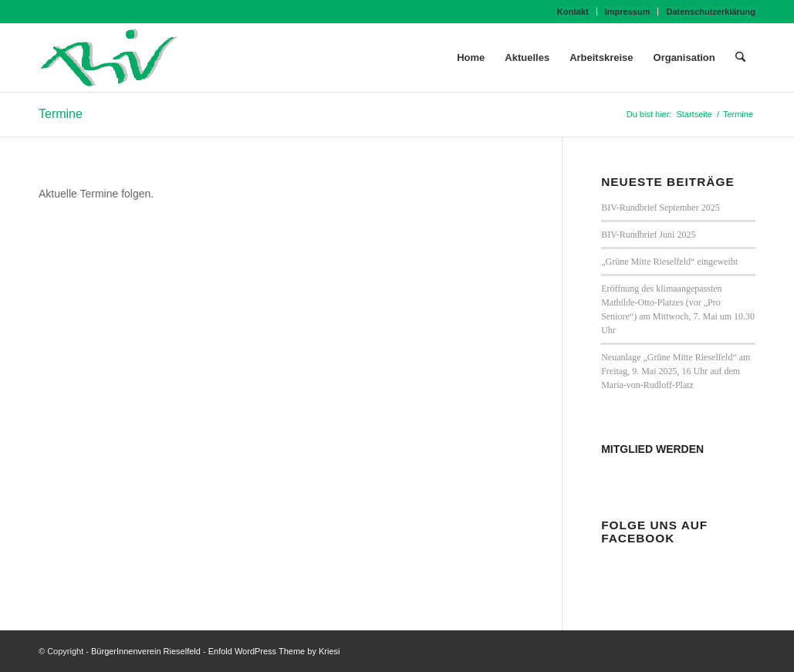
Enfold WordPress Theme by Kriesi (274, 651)
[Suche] (740, 58)
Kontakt (573, 12)
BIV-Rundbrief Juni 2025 (648, 235)
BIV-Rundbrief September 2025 (661, 208)
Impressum (628, 12)
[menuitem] (573, 12)
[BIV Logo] (109, 58)
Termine (61, 114)
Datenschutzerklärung (711, 12)
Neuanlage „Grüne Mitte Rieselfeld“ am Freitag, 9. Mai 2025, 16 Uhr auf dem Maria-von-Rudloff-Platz (676, 371)
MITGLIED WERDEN (652, 449)
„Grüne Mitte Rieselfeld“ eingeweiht (669, 262)
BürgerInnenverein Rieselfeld (146, 651)
